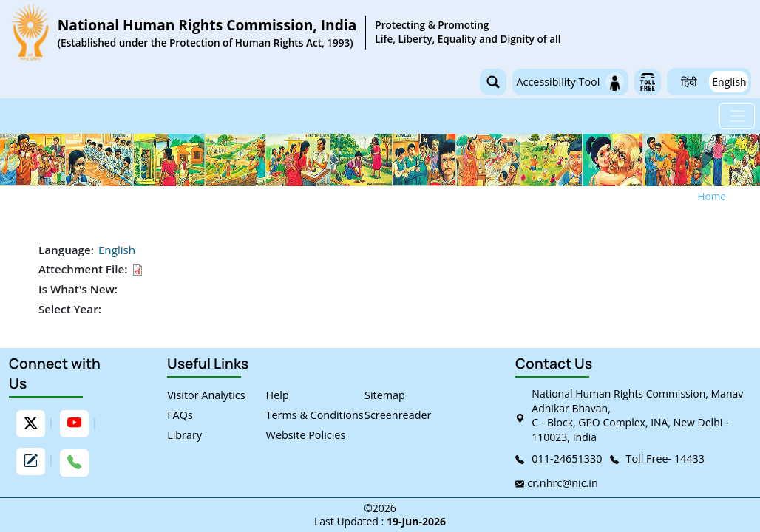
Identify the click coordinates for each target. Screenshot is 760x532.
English (729, 82)
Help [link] (278, 395)
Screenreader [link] (398, 415)
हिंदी (689, 82)
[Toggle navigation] (737, 116)
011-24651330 (567, 458)
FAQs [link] (180, 415)
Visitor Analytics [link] (206, 395)
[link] (285, 33)
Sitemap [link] (385, 395)
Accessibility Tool (570, 82)
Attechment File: (83, 269)
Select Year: (70, 309)
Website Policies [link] (306, 435)
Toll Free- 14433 (666, 458)
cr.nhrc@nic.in (562, 483)
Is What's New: (78, 289)
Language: (66, 250)
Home (712, 196)
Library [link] (184, 435)
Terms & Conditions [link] (315, 415)
